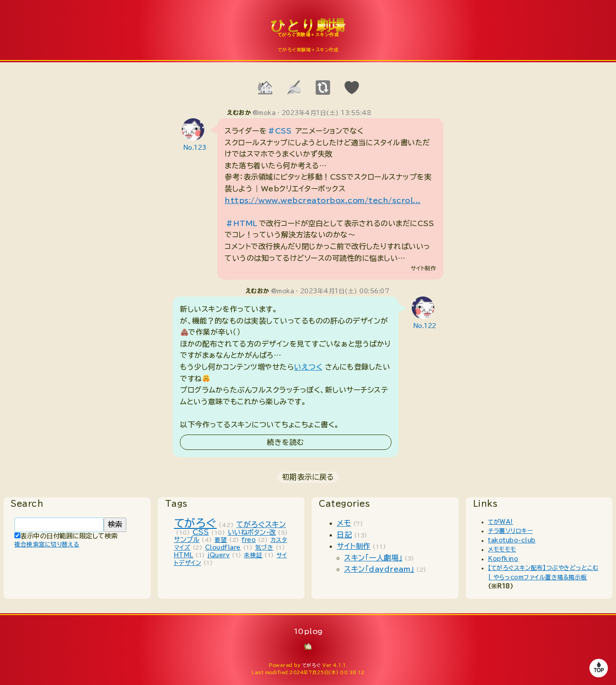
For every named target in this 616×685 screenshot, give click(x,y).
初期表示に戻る (308, 477)
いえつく (308, 367)
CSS (201, 532)
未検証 (253, 555)
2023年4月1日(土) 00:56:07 (345, 291)
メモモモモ (502, 549)
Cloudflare (223, 548)
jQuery (218, 555)
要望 (221, 540)
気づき (264, 548)
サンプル (187, 539)
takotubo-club (512, 540)
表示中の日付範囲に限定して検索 (66, 536)
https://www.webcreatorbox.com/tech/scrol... (323, 200)
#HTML (242, 223)
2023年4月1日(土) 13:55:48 (327, 113)
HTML (184, 555)
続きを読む (286, 442)
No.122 (425, 326)
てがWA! (501, 522)
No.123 (195, 148)
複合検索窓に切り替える (47, 544)
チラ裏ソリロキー (510, 531)
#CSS (280, 131)
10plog (308, 32)
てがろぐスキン (261, 524)
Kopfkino (503, 559)
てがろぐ (195, 523)
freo (249, 540)
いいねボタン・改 (252, 532)
